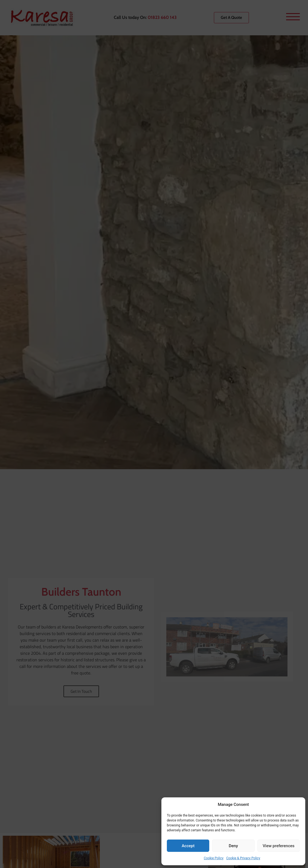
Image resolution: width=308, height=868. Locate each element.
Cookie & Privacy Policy (243, 858)
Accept (188, 846)
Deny (233, 846)
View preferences (278, 846)
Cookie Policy (214, 858)
